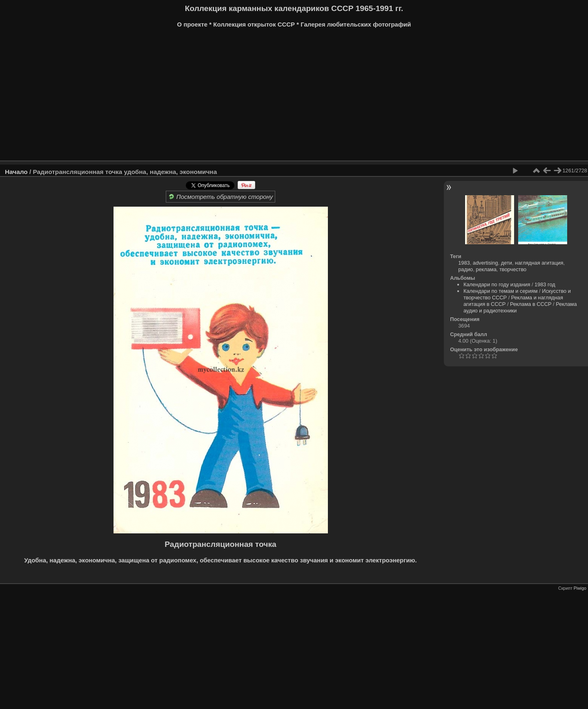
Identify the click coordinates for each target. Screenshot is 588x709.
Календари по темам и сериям (501, 291)
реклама (486, 269)
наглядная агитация (539, 263)
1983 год (545, 284)
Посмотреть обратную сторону (221, 197)
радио (465, 269)
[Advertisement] (251, 97)
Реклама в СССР (531, 304)
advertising (486, 263)
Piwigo (580, 588)
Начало (16, 172)
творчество (513, 269)
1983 (464, 263)
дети (507, 263)
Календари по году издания (497, 284)
